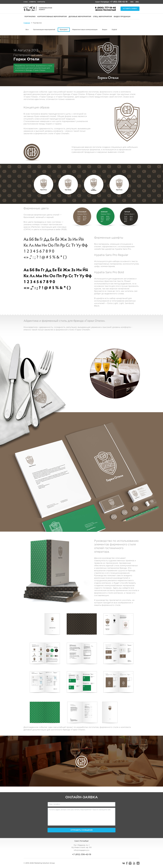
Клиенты (33, 2)
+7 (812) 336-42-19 (119, 2)
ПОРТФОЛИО (30, 16)
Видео (105, 30)
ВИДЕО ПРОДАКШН (122, 16)
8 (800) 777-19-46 (105, 8)
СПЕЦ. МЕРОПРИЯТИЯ (102, 16)
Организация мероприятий (44, 30)
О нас (26, 2)
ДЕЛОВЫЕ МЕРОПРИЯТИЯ (80, 16)
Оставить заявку (130, 9)
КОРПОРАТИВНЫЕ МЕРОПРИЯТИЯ (52, 16)
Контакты (41, 2)
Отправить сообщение (82, 830)
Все (27, 30)
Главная (27, 23)
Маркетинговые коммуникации (85, 30)
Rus (132, 2)
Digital (114, 30)
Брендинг (64, 30)
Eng (137, 2)
